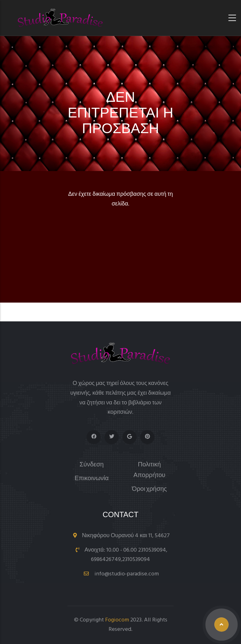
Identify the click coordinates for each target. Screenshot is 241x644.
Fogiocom (117, 620)
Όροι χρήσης (149, 489)
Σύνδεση (92, 465)
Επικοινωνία (92, 479)
